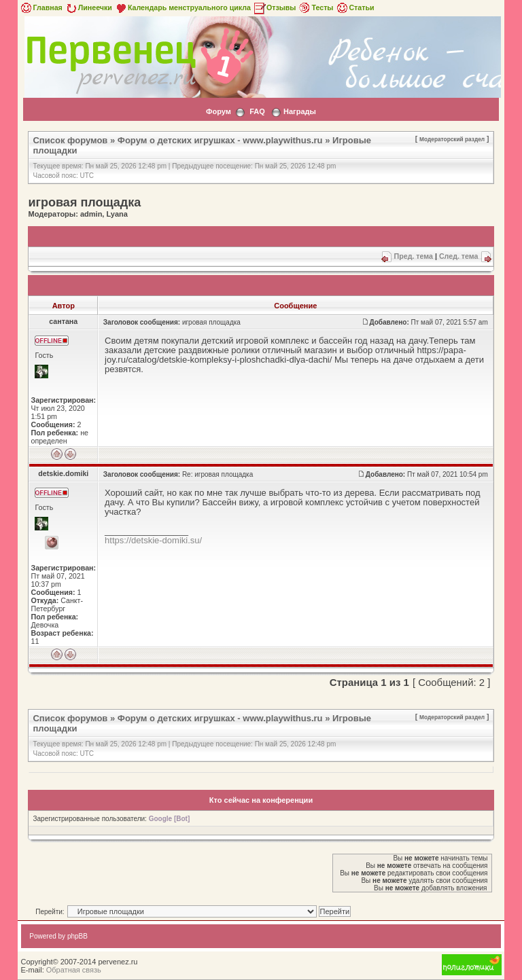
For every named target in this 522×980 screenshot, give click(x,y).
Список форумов (70, 140)
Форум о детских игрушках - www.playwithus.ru (220, 140)
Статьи (354, 7)
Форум (219, 111)
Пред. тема (414, 256)
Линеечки (88, 7)
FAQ (257, 111)
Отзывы (275, 7)
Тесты (315, 7)
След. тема (459, 256)
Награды (300, 111)
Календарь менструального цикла (182, 7)
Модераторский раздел (452, 139)
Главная (40, 7)
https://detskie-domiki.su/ (153, 540)
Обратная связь (74, 970)
